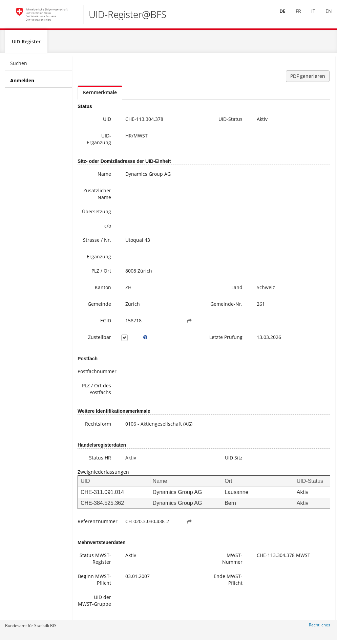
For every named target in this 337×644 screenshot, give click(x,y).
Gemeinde (99, 307)
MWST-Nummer (232, 561)
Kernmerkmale (100, 95)
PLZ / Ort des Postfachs (97, 392)
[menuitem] (277, 17)
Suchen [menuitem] (19, 66)
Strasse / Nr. (97, 243)
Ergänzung (99, 260)
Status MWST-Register (95, 561)
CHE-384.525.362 (102, 506)
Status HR (100, 461)
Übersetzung (97, 214)
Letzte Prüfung (226, 340)
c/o (108, 229)
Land (237, 290)
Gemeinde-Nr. (226, 307)
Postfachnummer (97, 374)
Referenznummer (97, 524)
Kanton (103, 290)
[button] (189, 324)
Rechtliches (320, 628)
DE (277, 16)
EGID (106, 324)
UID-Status (230, 122)
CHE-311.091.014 (102, 495)
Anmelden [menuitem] (22, 83)
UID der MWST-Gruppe (94, 603)
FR (293, 16)
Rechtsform (98, 427)
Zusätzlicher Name (97, 197)
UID (107, 122)
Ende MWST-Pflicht (228, 582)
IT (308, 16)
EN (324, 16)
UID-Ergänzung (99, 142)
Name (104, 177)
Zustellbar (100, 340)
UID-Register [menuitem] (26, 45)
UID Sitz (234, 461)
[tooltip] (145, 340)
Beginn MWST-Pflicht (94, 582)
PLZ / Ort (101, 274)
